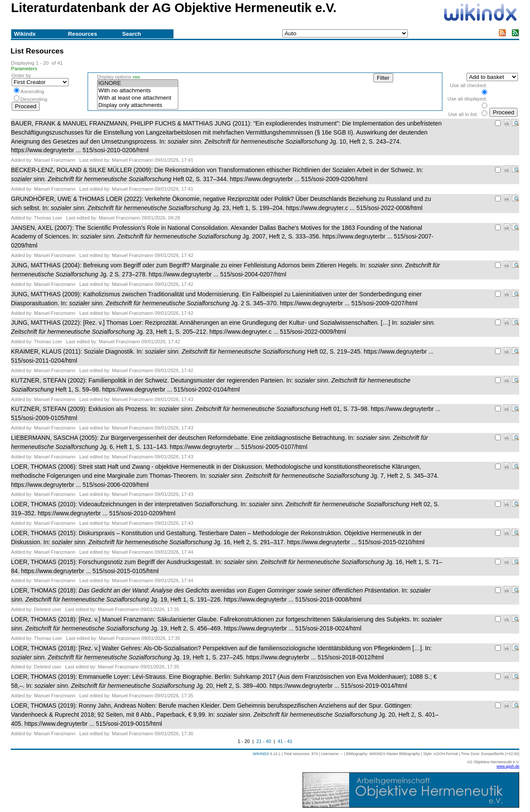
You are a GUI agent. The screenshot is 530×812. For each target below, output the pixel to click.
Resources (83, 34)
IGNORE (138, 83)
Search (132, 34)
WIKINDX (261, 754)
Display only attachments (138, 105)
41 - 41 (285, 741)
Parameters (24, 68)
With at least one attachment (138, 98)
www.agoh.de (508, 766)
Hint (137, 77)
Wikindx (25, 34)
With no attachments (138, 91)
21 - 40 (264, 741)
